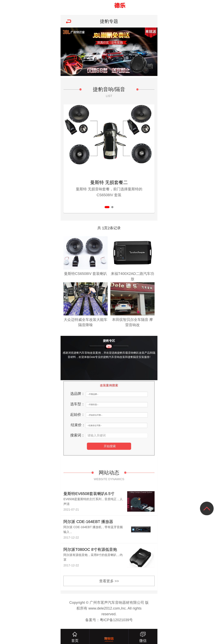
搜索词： (78, 435)
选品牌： (78, 394)
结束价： (78, 425)
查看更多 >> (109, 581)
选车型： (78, 404)
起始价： (78, 414)
